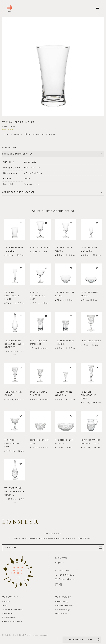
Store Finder (8, 614)
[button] (53, 67)
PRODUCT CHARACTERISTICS (17, 154)
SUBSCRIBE (53, 548)
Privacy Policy (62, 602)
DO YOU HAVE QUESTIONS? (78, 639)
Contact (6, 602)
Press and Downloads (12, 621)
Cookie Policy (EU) (64, 606)
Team (5, 606)
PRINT (52, 134)
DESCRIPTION (9, 148)
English (59, 563)
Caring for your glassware (18, 192)
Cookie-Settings (63, 610)
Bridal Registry (9, 617)
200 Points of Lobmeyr (13, 610)
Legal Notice (61, 614)
